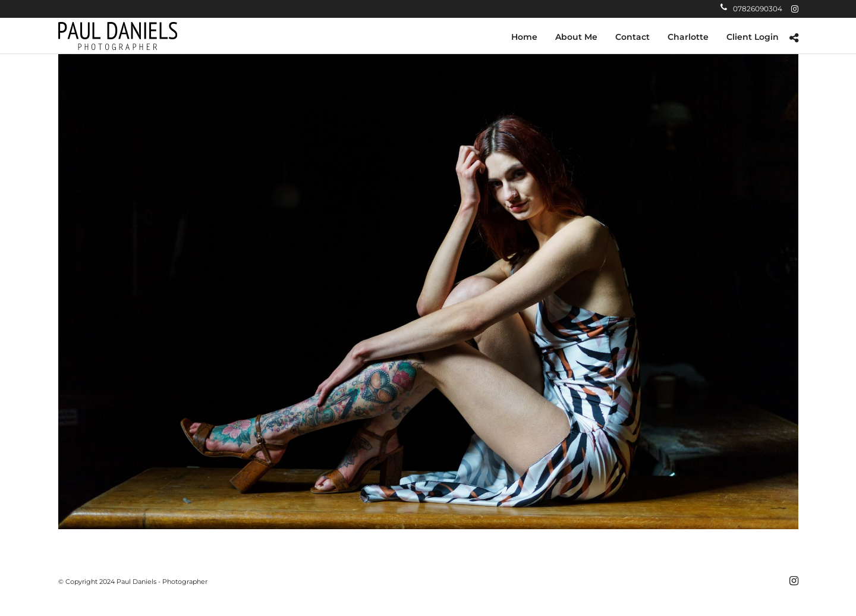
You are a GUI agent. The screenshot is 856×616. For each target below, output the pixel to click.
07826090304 (751, 9)
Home (524, 37)
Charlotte (688, 37)
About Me (576, 37)
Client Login (753, 37)
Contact (632, 37)
